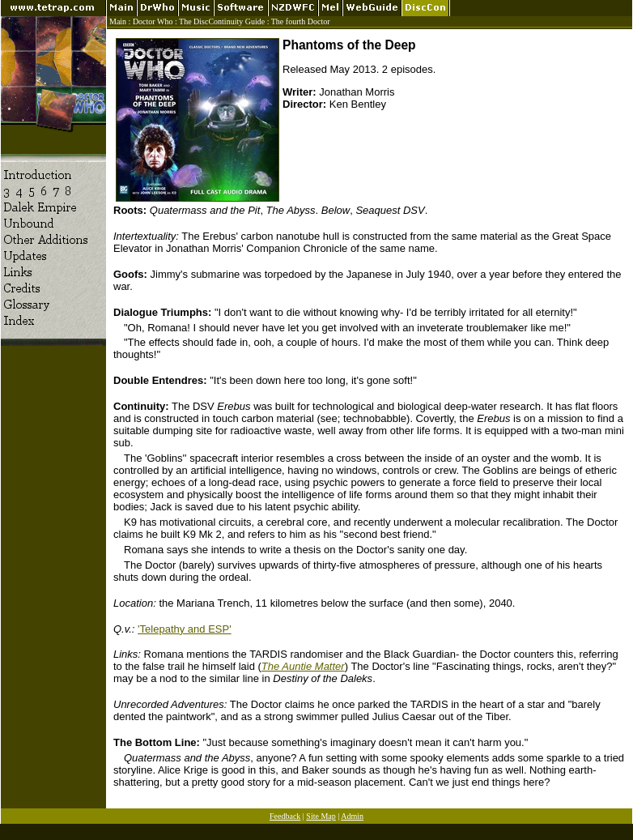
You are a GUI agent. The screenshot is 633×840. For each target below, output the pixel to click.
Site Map (321, 816)
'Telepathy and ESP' (185, 629)
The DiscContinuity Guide (222, 21)
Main (118, 21)
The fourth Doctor (301, 21)
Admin (352, 816)
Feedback (285, 816)
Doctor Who (153, 21)
